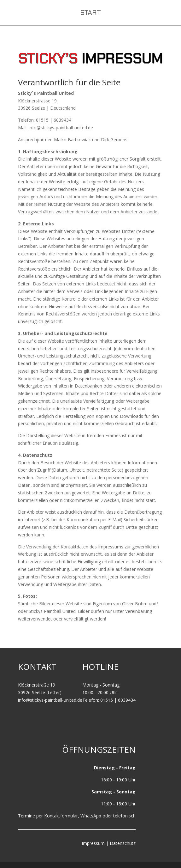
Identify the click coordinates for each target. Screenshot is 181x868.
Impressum (93, 843)
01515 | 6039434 (118, 700)
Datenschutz (123, 843)
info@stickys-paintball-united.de (50, 700)
